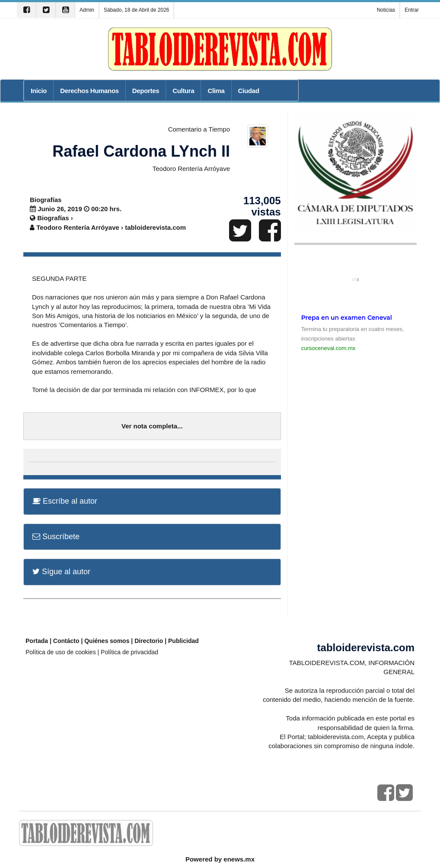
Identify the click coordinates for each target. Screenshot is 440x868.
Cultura (183, 91)
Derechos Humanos (89, 91)
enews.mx (239, 859)
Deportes (146, 91)
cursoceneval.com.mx (328, 348)
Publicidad (183, 641)
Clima (216, 91)
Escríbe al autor (65, 501)
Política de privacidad (129, 652)
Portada (37, 641)
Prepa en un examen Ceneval (347, 318)
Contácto (66, 641)
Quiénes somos (107, 641)
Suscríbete (56, 537)
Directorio (149, 641)
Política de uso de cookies (61, 652)
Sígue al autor (61, 572)
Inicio (39, 91)
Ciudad (249, 91)
